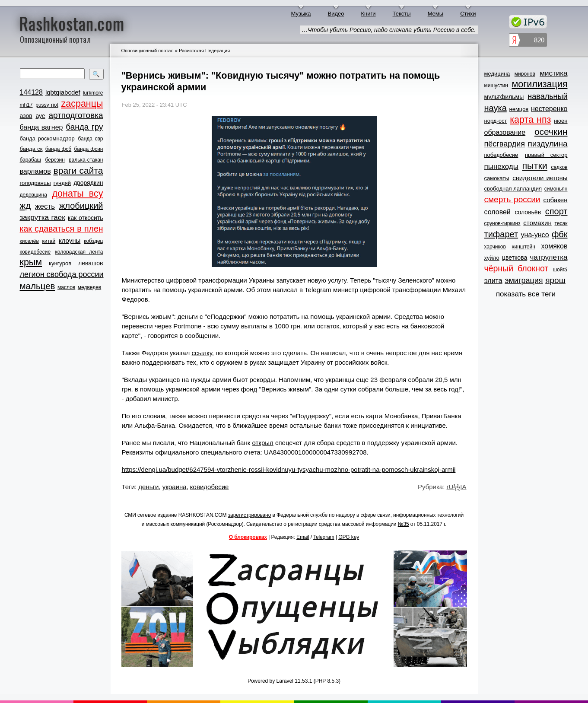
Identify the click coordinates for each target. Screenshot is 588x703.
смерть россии (512, 199)
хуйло (492, 258)
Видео (336, 14)
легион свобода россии (62, 274)
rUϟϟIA (457, 487)
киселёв (29, 241)
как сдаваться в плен (62, 229)
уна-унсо (535, 235)
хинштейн (524, 247)
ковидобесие (35, 252)
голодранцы (35, 183)
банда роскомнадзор (47, 138)
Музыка (301, 14)
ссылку (202, 353)
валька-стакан (86, 160)
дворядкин (88, 183)
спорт (556, 211)
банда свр (90, 139)
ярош (555, 280)
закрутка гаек (43, 218)
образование (505, 132)
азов (26, 116)
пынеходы (501, 167)
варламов (35, 171)
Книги (369, 14)
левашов (91, 263)
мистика (553, 73)
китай (49, 241)
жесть (45, 206)
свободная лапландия (513, 189)
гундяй (62, 183)
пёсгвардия (505, 144)
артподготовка (76, 115)
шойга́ (560, 270)
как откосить (85, 218)
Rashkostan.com (72, 23)
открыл (262, 443)
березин (55, 160)
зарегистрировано (250, 515)
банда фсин (89, 149)
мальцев (38, 286)
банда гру (84, 127)
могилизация (540, 84)
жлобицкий (81, 206)
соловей (497, 212)
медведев (89, 287)
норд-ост (496, 121)
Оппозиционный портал (148, 51)
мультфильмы (504, 97)
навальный (547, 96)
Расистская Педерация (204, 51)
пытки (534, 166)
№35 (404, 524)
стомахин (537, 223)
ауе (40, 116)
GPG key (349, 537)
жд (25, 205)
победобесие (501, 155)
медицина (497, 74)
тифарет (501, 234)
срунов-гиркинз (502, 223)
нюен (561, 121)
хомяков (555, 246)
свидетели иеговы (540, 178)
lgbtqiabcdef (63, 92)
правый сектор (546, 155)
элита (493, 281)
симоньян (556, 189)
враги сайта (78, 170)
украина (175, 487)
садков (559, 167)
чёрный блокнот (516, 268)
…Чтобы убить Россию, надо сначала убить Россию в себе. (389, 30)
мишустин (496, 86)
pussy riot (47, 105)
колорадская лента (79, 252)
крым (31, 262)
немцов (519, 109)
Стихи (468, 14)
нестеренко (549, 109)
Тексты (402, 14)
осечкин (551, 132)
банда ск (31, 149)
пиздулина (547, 144)
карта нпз (530, 120)
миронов (525, 74)
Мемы (436, 14)
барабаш (31, 160)
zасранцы (82, 104)
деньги (148, 487)
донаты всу (78, 194)
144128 (31, 92)
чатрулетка (549, 257)
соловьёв (528, 212)
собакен (556, 200)
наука (496, 108)
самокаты (497, 178)
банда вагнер (41, 127)
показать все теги (526, 294)
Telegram (324, 537)
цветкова (515, 258)
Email (303, 537)
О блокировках (248, 537)
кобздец (93, 241)
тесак (561, 223)
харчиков (495, 247)
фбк (559, 234)
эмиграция (524, 280)
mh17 (26, 105)
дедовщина (33, 195)
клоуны (70, 240)
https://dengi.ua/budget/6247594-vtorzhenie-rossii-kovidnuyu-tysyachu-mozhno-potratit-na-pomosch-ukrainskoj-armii (289, 469)
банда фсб (58, 149)
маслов (66, 287)
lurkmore (93, 93)
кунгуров (60, 263)
